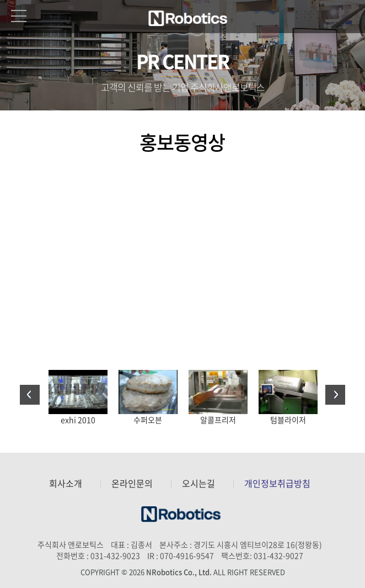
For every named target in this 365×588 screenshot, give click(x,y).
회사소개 (66, 483)
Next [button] (335, 395)
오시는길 (198, 483)
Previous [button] (30, 395)
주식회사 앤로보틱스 (189, 18)
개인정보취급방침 (277, 483)
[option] (78, 398)
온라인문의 (132, 483)
